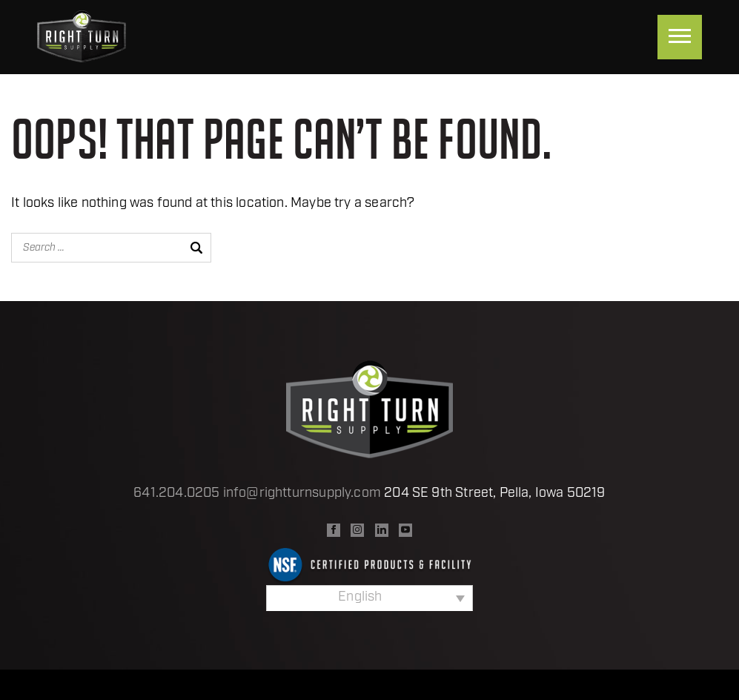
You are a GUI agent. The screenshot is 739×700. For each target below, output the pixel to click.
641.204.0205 (176, 493)
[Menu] (680, 37)
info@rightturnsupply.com (302, 493)
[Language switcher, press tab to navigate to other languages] (369, 598)
